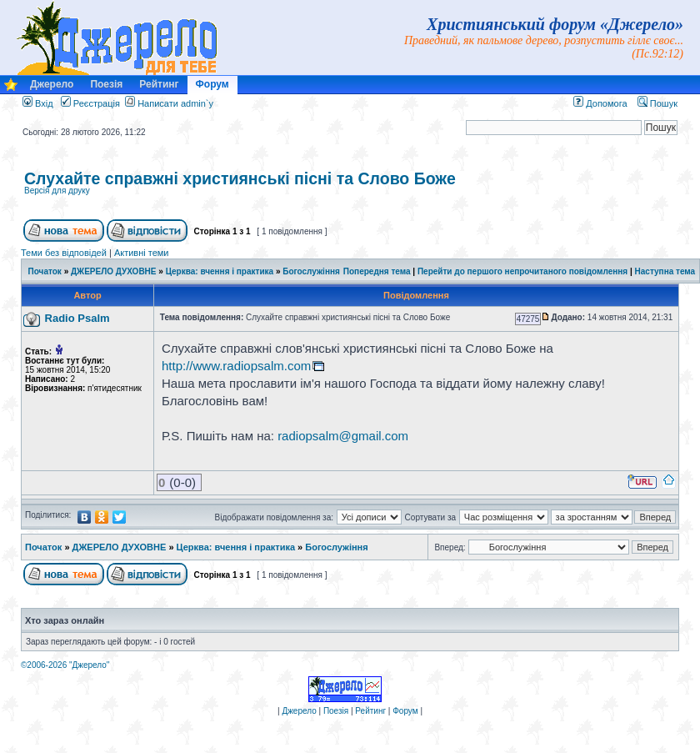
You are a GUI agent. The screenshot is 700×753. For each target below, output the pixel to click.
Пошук (657, 103)
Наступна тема (665, 271)
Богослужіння (311, 271)
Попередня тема (377, 271)
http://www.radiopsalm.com (236, 366)
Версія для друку (57, 191)
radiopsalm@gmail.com (343, 436)
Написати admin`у (175, 103)
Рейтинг (159, 84)
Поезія (106, 84)
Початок (45, 271)
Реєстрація (90, 103)
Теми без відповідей (64, 253)
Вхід (38, 103)
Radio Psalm (77, 318)
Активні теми (142, 253)
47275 (528, 319)
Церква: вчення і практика (220, 271)
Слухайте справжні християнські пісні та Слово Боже (240, 178)
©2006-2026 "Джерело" (65, 665)
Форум (212, 84)
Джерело (52, 84)
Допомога (600, 103)
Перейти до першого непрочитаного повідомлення (522, 271)
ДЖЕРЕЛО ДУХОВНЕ (114, 271)
